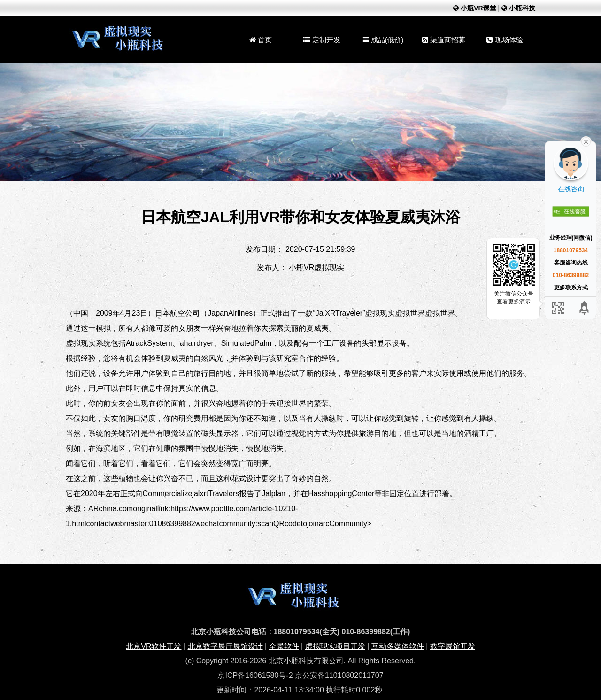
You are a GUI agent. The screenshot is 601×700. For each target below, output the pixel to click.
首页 (261, 40)
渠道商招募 (444, 40)
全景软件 (284, 646)
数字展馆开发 (453, 646)
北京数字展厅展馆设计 (225, 646)
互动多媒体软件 (398, 646)
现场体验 (505, 40)
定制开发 (321, 40)
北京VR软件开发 (154, 646)
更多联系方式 (571, 288)
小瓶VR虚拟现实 (316, 268)
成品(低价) (382, 40)
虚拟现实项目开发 (335, 646)
